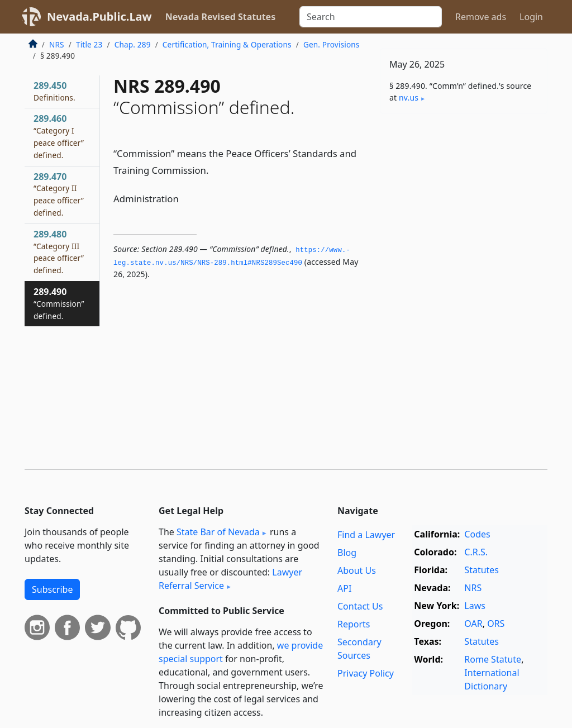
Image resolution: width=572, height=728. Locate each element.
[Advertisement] (464, 199)
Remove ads (481, 17)
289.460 (59, 136)
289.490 (59, 303)
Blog (347, 553)
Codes (477, 534)
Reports (354, 624)
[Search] (371, 17)
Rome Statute (493, 659)
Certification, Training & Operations (227, 44)
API (344, 588)
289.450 (54, 91)
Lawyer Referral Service (230, 579)
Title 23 (89, 44)
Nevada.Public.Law (99, 16)
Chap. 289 (133, 44)
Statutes (482, 570)
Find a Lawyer (366, 535)
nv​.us (409, 97)
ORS (496, 624)
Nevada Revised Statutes (221, 17)
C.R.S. (476, 552)
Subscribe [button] (52, 589)
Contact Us (360, 606)
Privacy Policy (366, 673)
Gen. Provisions (332, 44)
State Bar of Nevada (218, 532)
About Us (357, 570)
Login (531, 17)
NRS (57, 44)
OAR (473, 624)
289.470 (59, 194)
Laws (475, 606)
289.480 (59, 252)
